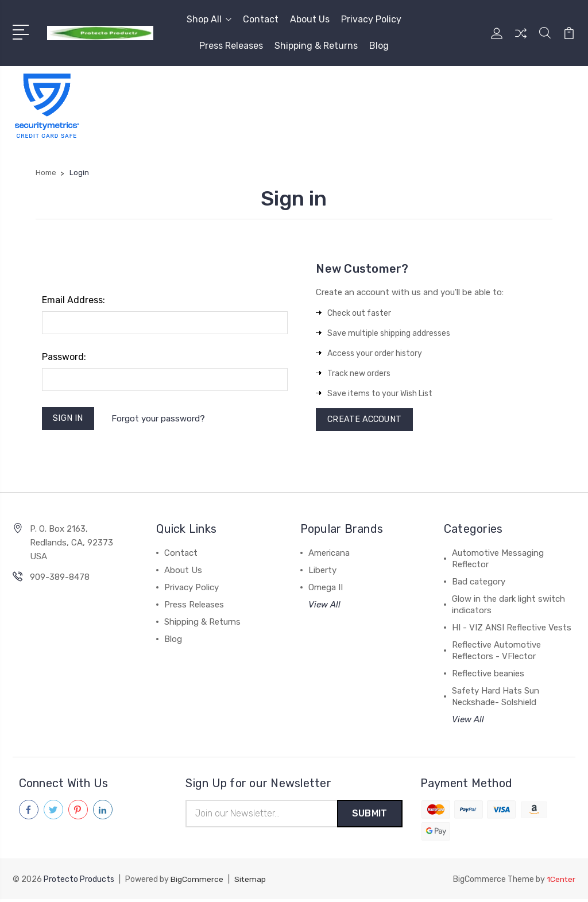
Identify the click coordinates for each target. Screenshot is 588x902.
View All (324, 607)
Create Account (366, 421)
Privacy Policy (371, 19)
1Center (561, 882)
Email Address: (73, 300)
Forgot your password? (160, 419)
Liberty (322, 572)
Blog (379, 46)
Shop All (209, 19)
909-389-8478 (60, 579)
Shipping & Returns (316, 46)
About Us (310, 19)
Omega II (326, 590)
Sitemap (250, 882)
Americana (329, 555)
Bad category (479, 584)
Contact (261, 19)
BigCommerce (197, 882)
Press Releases (231, 46)
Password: (64, 357)
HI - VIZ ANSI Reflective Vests (512, 630)
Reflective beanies (488, 676)
